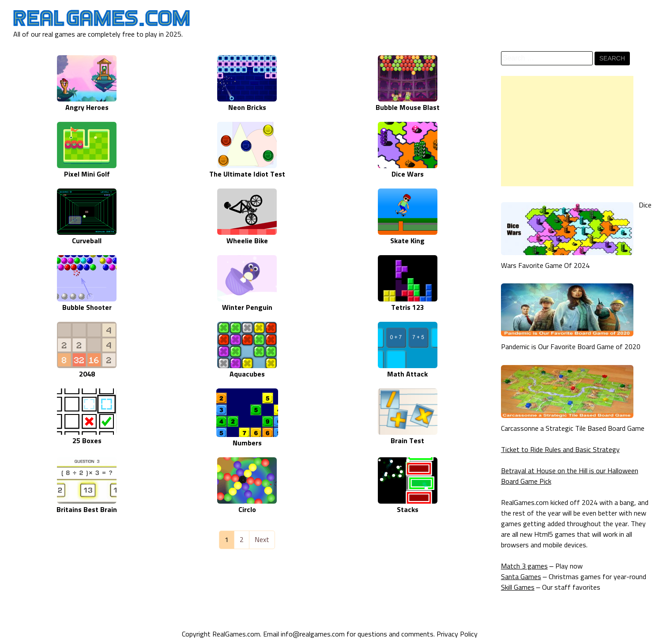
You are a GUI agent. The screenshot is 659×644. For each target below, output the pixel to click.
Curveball (87, 241)
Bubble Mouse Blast (408, 108)
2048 (87, 374)
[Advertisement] (567, 131)
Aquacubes (247, 374)
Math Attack (407, 374)
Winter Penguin (247, 308)
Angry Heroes (87, 108)
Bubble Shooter (87, 308)
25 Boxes (87, 441)
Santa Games (521, 577)
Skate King (407, 241)
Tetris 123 (408, 308)
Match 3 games (524, 566)
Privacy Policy (457, 634)
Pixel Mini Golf (87, 174)
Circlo (247, 510)
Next (262, 540)
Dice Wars (408, 174)
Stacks (408, 510)
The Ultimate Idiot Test (247, 174)
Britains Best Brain (87, 510)
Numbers (247, 443)
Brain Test (407, 441)
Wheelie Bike (247, 241)
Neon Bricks (247, 108)
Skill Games (518, 588)
